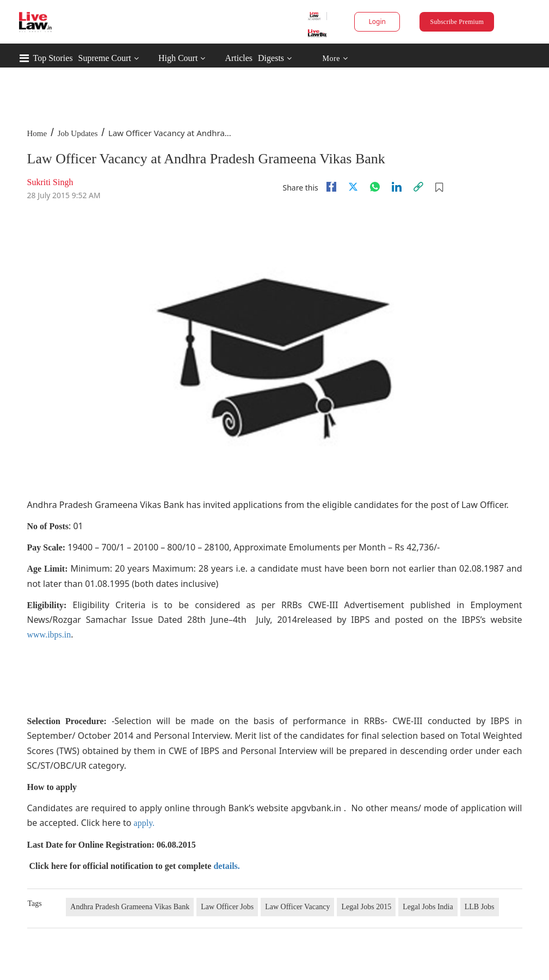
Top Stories (53, 58)
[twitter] (353, 187)
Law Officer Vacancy (297, 907)
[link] (418, 187)
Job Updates (78, 133)
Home (37, 133)
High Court (178, 58)
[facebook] (331, 187)
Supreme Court (105, 58)
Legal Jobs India (428, 907)
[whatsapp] (375, 187)
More (335, 59)
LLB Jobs (480, 907)
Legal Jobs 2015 (366, 907)
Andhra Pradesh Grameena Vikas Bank (130, 907)
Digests (271, 58)
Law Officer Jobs (227, 907)
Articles (239, 58)
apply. (144, 823)
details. (226, 866)
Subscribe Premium (457, 22)
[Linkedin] (397, 187)
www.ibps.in (49, 635)
